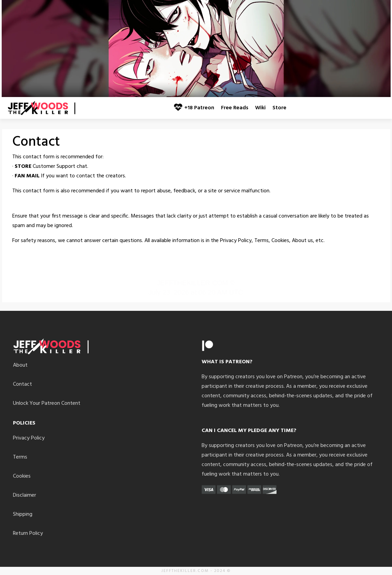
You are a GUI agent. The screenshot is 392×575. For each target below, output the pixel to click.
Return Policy (28, 533)
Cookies (22, 476)
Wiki (260, 108)
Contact (22, 384)
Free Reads (235, 108)
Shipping (23, 514)
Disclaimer (25, 495)
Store (279, 108)
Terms (20, 457)
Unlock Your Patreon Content (47, 403)
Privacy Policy (29, 438)
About (20, 365)
